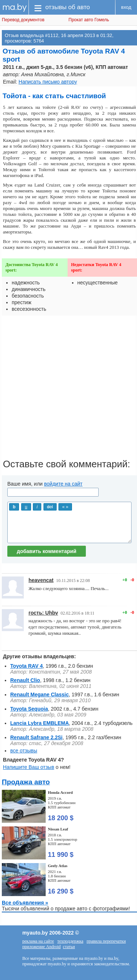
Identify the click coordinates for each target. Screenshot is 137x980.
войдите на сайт (63, 484)
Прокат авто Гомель (89, 20)
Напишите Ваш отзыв (28, 767)
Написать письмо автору (48, 82)
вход (126, 7)
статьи (69, 947)
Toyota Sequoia (29, 709)
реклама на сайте (38, 941)
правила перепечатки (106, 941)
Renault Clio (25, 680)
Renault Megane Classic (39, 695)
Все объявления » (25, 903)
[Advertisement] (68, 390)
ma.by (14, 7)
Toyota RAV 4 (26, 666)
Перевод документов (23, 20)
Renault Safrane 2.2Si (36, 737)
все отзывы (24, 751)
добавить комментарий (47, 551)
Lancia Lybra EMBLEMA (40, 723)
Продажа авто (26, 782)
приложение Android (41, 947)
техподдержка (70, 941)
